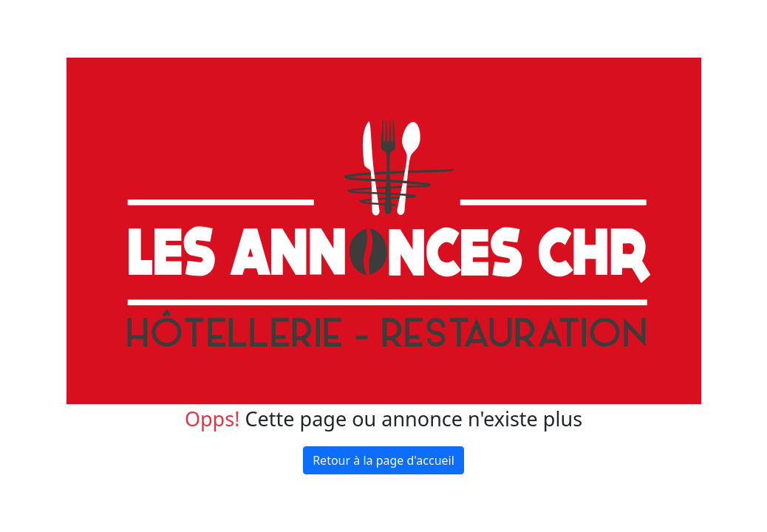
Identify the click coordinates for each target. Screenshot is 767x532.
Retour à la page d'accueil (383, 460)
